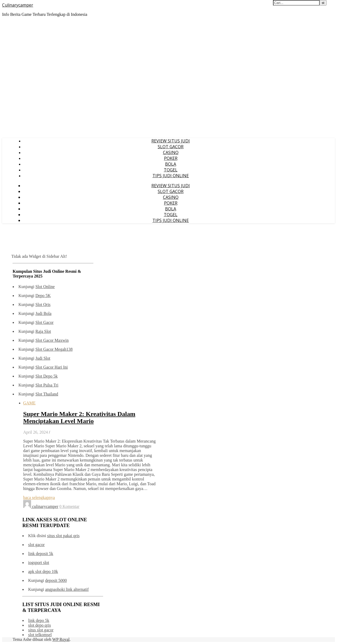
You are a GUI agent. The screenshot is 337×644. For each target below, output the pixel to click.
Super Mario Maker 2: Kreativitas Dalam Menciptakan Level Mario (79, 417)
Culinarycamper (18, 5)
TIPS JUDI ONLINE (171, 176)
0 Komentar (70, 506)
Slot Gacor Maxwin (52, 340)
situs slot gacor (41, 630)
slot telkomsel (40, 635)
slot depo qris (39, 625)
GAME (29, 403)
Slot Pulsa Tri (47, 385)
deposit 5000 (56, 580)
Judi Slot (43, 358)
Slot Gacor (44, 322)
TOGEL (171, 170)
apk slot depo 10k (43, 571)
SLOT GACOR (171, 147)
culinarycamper (45, 506)
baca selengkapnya (39, 497)
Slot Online (45, 287)
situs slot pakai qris (63, 536)
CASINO (171, 152)
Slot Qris (43, 304)
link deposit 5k (41, 554)
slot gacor (36, 545)
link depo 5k (39, 620)
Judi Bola (43, 313)
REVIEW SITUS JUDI (171, 141)
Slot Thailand (47, 394)
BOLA (171, 164)
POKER (171, 158)
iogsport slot (39, 563)
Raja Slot (43, 331)
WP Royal (61, 639)
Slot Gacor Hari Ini (51, 367)
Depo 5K (43, 296)
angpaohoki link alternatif (67, 589)
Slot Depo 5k (46, 376)
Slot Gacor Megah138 (54, 349)
